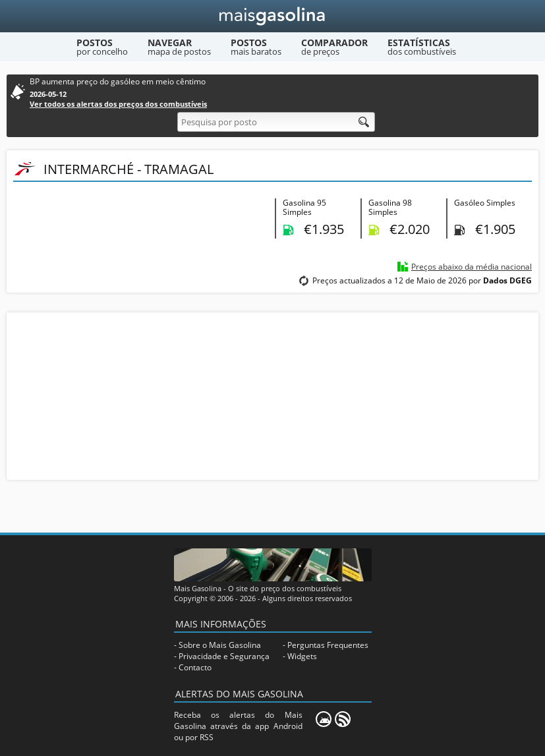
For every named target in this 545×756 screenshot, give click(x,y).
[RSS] (343, 719)
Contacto (195, 667)
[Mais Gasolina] (272, 16)
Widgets (302, 656)
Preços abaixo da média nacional (472, 267)
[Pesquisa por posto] (276, 122)
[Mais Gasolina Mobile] (324, 719)
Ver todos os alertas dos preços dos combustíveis (118, 104)
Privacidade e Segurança (224, 656)
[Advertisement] (273, 395)
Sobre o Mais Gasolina (220, 645)
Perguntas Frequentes (328, 645)
